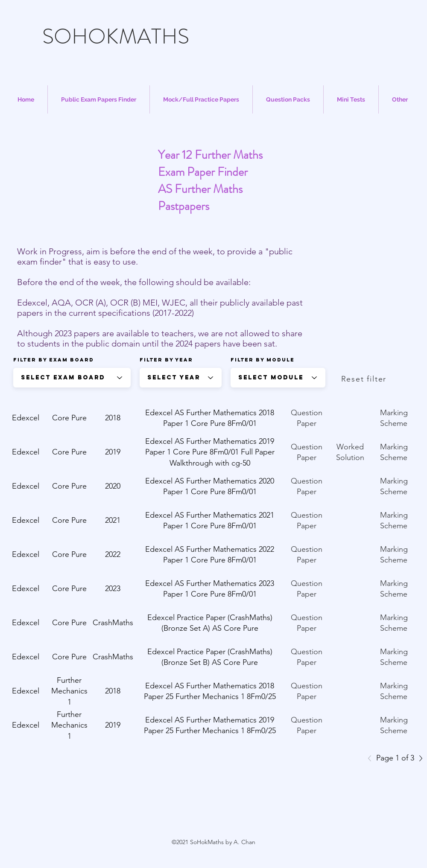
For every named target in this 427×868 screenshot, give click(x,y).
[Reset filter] (365, 379)
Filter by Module (263, 360)
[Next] (418, 758)
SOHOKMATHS (116, 36)
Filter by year (166, 360)
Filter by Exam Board (54, 360)
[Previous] (372, 758)
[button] (99, 99)
